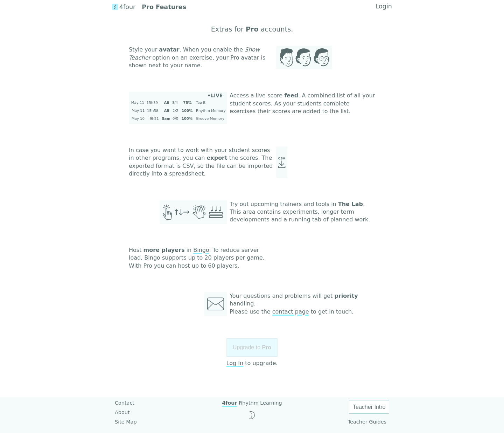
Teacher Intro (369, 407)
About (122, 412)
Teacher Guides (367, 422)
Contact (125, 403)
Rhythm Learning (252, 403)
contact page (291, 312)
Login (384, 6)
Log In (235, 363)
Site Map (126, 422)
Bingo (201, 250)
